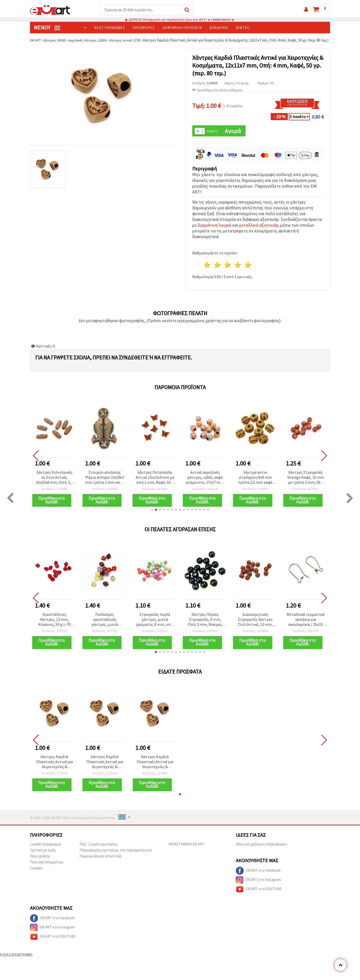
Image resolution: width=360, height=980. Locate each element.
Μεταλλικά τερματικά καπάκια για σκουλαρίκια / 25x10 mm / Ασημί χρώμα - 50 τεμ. (305, 625)
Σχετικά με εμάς (43, 857)
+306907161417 (221, 20)
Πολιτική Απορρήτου (47, 869)
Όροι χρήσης (40, 863)
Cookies (36, 875)
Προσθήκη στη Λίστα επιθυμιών (218, 95)
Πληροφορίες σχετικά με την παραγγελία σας (116, 857)
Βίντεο (243, 28)
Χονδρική (219, 28)
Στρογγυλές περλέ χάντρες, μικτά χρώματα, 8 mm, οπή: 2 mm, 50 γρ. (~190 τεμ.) (155, 625)
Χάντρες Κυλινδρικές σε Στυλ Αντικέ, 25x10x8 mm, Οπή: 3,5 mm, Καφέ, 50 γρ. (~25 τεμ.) (54, 483)
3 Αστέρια (228, 270)
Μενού (47, 28)
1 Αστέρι (207, 270)
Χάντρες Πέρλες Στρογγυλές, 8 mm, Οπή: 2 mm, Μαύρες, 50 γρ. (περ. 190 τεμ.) (205, 625)
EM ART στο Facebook (258, 877)
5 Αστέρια (248, 270)
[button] (152, 516)
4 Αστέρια (238, 270)
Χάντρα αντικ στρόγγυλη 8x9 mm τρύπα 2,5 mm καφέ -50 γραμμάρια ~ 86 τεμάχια (255, 483)
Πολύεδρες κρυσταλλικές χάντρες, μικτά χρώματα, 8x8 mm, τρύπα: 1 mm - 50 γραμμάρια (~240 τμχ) (105, 625)
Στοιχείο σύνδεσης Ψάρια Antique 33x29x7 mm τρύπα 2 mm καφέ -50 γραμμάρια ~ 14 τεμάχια (105, 483)
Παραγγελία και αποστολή (101, 863)
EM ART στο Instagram (258, 886)
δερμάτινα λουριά (214, 230)
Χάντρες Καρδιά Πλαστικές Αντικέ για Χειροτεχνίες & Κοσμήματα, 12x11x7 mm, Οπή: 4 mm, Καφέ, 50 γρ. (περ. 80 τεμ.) (54, 768)
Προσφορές (144, 28)
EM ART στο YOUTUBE (259, 896)
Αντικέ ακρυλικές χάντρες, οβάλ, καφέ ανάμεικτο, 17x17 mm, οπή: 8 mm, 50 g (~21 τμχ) (205, 483)
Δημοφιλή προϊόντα (182, 28)
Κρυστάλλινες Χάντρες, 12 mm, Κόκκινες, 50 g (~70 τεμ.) (54, 625)
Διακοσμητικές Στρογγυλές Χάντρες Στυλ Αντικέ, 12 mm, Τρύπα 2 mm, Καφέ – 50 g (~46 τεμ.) (255, 625)
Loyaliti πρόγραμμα (45, 851)
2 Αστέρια (218, 270)
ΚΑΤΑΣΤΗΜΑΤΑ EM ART (186, 851)
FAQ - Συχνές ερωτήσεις (99, 851)
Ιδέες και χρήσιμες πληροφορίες (261, 851)
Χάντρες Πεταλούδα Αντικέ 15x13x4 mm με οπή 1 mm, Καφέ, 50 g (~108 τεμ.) (155, 483)
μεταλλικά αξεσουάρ (259, 230)
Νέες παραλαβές (109, 28)
